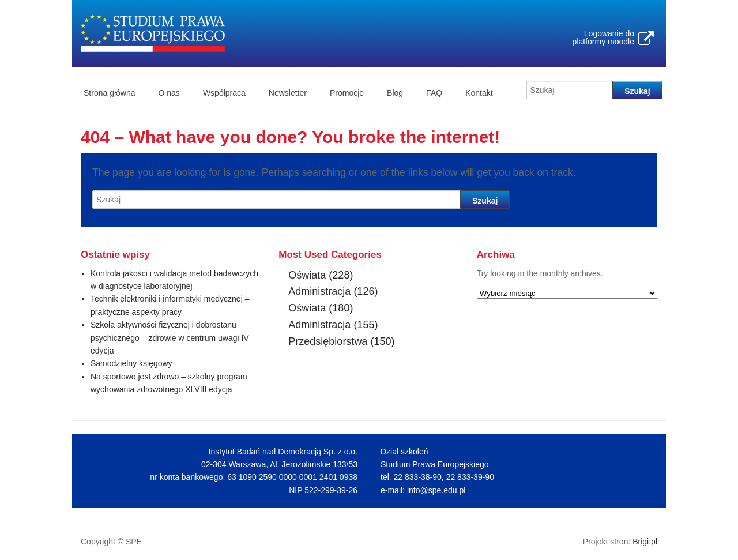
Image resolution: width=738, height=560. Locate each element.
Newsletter (288, 93)
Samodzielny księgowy (131, 363)
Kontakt (479, 93)
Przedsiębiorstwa (328, 341)
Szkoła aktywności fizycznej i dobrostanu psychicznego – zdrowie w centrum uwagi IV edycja (170, 338)
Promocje (347, 93)
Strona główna (110, 93)
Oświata (307, 275)
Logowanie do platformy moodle (603, 37)
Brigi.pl (645, 542)
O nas (169, 93)
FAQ (434, 93)
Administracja (319, 291)
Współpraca (224, 93)
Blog (395, 93)
